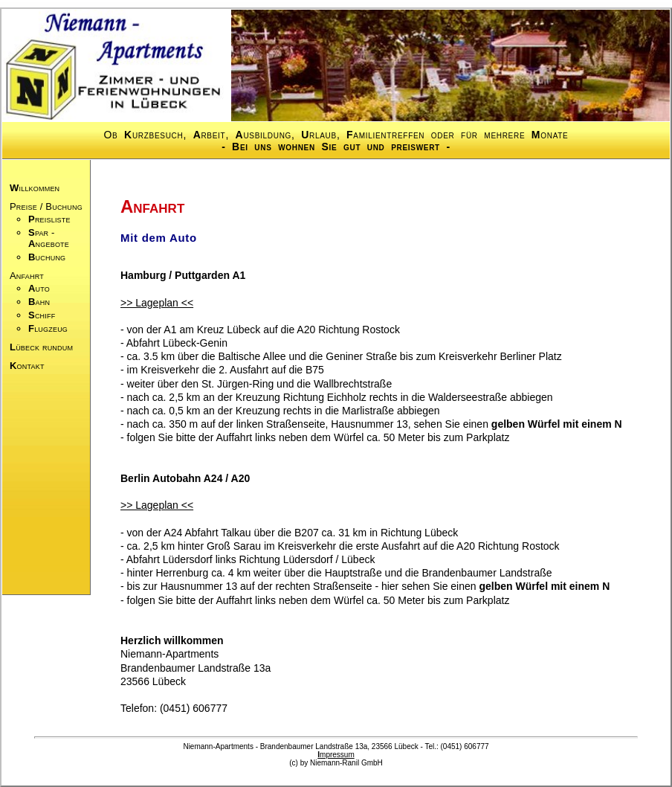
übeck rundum (41, 347)
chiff (42, 315)
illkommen (35, 188)
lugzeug (48, 328)
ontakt (27, 366)
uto (39, 288)
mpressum (336, 755)
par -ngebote (49, 238)
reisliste (49, 219)
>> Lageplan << (157, 303)
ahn (39, 302)
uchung (47, 257)
